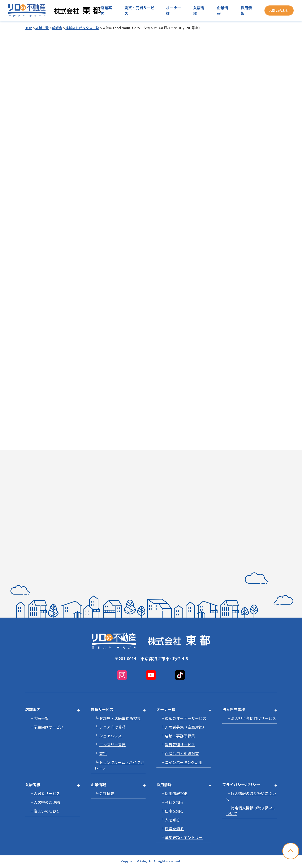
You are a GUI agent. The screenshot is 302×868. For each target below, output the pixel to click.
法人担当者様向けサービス (253, 718)
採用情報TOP (176, 793)
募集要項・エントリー (184, 837)
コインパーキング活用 (184, 762)
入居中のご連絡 (47, 802)
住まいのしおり (47, 811)
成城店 (57, 28)
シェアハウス (110, 736)
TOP (29, 28)
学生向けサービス (49, 727)
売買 (103, 753)
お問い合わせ (279, 10)
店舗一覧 (42, 28)
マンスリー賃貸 (112, 745)
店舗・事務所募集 (180, 736)
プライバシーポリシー (241, 784)
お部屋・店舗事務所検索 (120, 718)
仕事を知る (174, 811)
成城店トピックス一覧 (82, 28)
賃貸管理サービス (180, 745)
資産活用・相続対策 (182, 753)
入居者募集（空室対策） (186, 727)
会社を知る (174, 802)
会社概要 (107, 793)
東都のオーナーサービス (186, 718)
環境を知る (174, 829)
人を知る (172, 820)
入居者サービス (47, 793)
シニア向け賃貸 (112, 727)
